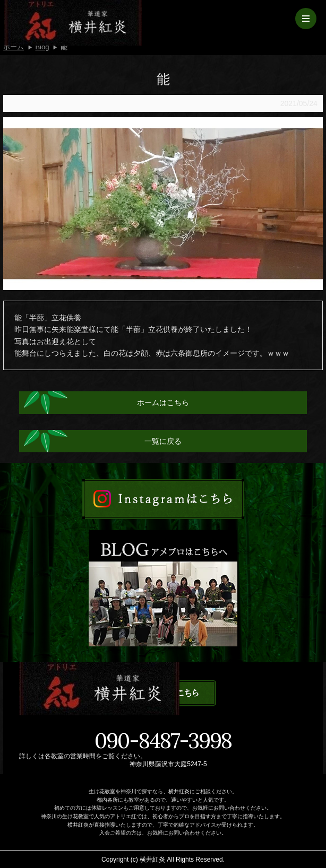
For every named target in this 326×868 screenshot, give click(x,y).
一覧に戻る (163, 441)
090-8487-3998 (163, 741)
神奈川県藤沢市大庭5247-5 (168, 764)
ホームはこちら (163, 402)
